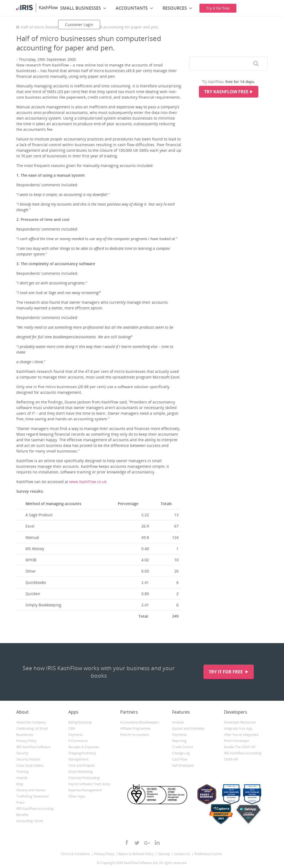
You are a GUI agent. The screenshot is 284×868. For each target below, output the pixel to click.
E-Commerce (78, 741)
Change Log (181, 753)
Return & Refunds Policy (136, 854)
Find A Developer (237, 741)
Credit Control (183, 747)
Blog (20, 784)
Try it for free (226, 672)
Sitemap (164, 854)
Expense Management (85, 790)
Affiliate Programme (135, 728)
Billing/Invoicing (80, 722)
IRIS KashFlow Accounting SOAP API (243, 756)
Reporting (179, 741)
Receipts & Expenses (84, 747)
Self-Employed (183, 765)
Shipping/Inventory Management (82, 756)
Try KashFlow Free (226, 92)
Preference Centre (208, 854)
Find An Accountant (135, 735)
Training (22, 772)
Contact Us (182, 854)
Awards (22, 778)
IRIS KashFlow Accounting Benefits (35, 812)
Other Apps (77, 796)
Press (20, 802)
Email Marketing (80, 772)
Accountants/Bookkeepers (140, 722)
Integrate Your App (238, 728)
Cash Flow (180, 759)
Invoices (178, 722)
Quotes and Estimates (188, 728)
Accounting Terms (30, 821)
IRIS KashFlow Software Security (33, 750)
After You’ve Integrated (241, 735)
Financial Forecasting (84, 778)
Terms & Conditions (75, 854)
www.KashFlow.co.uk (88, 482)
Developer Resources (240, 722)
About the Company (31, 722)
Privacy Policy (26, 741)
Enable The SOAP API (240, 747)
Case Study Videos (30, 765)
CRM (72, 728)
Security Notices (28, 759)
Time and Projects (82, 765)
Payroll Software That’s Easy (89, 784)
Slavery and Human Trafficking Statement (32, 793)
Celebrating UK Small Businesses (32, 732)
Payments (76, 735)
